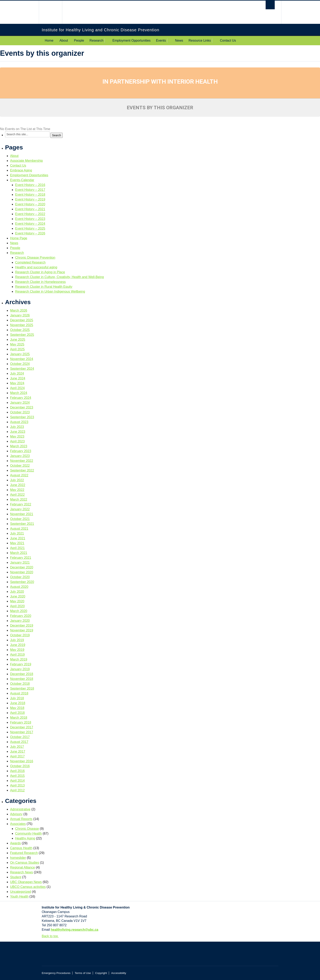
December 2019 (22, 625)
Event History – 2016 (30, 185)
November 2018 (22, 679)
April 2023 (17, 441)
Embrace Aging (21, 170)
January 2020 (20, 621)
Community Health (29, 833)
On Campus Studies (25, 863)
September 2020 (22, 582)
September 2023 (22, 417)
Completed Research (30, 262)
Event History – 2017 (30, 190)
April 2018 (17, 713)
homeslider (18, 858)
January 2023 (20, 456)
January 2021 (20, 562)
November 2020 (22, 572)
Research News (22, 872)
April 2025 (17, 349)
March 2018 (19, 718)
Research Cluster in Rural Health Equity (44, 287)
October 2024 (20, 364)
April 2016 (17, 771)
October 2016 (20, 766)
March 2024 (19, 393)
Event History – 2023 (30, 219)
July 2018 (17, 698)
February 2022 (21, 504)
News (179, 40)
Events (161, 40)
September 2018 (22, 689)
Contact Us (228, 40)
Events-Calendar (22, 180)
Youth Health (19, 896)
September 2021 (22, 524)
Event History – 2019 (30, 199)
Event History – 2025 (30, 228)
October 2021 (20, 519)
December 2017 (22, 727)
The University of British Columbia (50, 12)
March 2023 (19, 446)
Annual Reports (21, 819)
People (79, 40)
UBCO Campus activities (28, 887)
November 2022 (22, 461)
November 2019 (22, 630)
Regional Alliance (23, 867)
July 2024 (17, 373)
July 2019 (17, 640)
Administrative (20, 809)
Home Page (19, 238)
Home (49, 40)
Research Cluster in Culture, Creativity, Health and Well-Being (60, 277)
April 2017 (17, 756)
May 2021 (17, 543)
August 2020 (19, 587)
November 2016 (22, 761)
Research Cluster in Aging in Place (40, 272)
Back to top (52, 936)
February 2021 (21, 558)
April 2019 (17, 655)
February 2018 (21, 722)
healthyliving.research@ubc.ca (74, 930)
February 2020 (21, 616)
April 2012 (17, 790)
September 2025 (22, 335)
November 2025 (22, 325)
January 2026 (20, 315)
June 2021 (18, 538)
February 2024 (21, 398)
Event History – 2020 (30, 204)
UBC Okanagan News (26, 882)
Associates (18, 824)
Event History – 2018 (30, 195)
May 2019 (17, 650)
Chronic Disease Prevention (35, 258)
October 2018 (20, 684)
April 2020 (17, 606)
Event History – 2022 (30, 214)
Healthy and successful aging (36, 267)
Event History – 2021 (30, 209)
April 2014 (17, 781)
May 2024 (17, 383)
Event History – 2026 (30, 233)
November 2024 (22, 359)
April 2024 (17, 388)
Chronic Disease (27, 829)
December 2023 (22, 407)
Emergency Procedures (56, 973)
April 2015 (17, 776)
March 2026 (19, 310)
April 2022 (17, 495)
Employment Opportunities (131, 40)
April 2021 (17, 548)
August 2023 (19, 422)
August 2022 (19, 475)
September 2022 (22, 470)
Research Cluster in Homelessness (40, 282)
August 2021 (19, 529)
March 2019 (19, 659)
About (64, 40)
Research (96, 40)
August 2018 (19, 693)
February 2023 (21, 451)
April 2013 (17, 785)
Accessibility (119, 973)
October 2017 (20, 737)
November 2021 (22, 514)
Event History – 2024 (30, 224)
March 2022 (19, 499)
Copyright (101, 973)
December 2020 (22, 567)
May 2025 (17, 344)
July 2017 (17, 747)
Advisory (16, 814)
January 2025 (20, 354)
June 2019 (18, 645)
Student (16, 877)
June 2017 (18, 752)
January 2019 (20, 669)
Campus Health (21, 848)
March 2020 (19, 611)
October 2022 (20, 466)
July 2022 (17, 480)
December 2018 (22, 674)
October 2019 (20, 635)
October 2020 (20, 577)
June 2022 (18, 485)
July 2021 (17, 533)
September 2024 (22, 369)
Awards (15, 843)
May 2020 (17, 601)
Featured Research (24, 853)
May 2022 (17, 490)
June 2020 (18, 596)
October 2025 (20, 330)
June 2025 (18, 340)
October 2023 (20, 412)
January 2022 (20, 509)
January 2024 (20, 403)
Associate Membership (26, 161)
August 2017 (19, 742)
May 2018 (17, 708)
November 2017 (22, 732)
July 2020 (17, 592)
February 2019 (21, 664)
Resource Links (200, 40)
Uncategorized (21, 892)
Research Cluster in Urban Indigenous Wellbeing (50, 291)
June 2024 (18, 378)
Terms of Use (83, 973)
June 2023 (18, 432)
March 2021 (19, 553)
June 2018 (18, 703)
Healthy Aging (25, 838)
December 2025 (22, 320)
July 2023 (17, 427)
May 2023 (17, 436)
